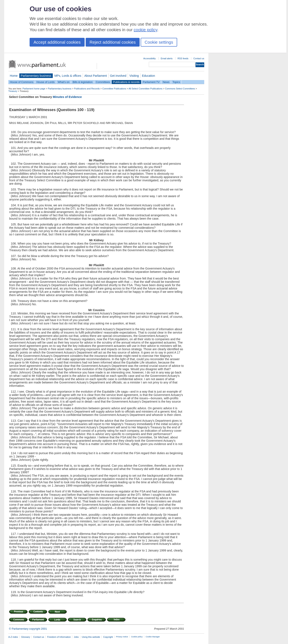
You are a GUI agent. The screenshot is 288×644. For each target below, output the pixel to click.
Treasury (13, 91)
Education (148, 76)
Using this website (91, 637)
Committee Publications (114, 89)
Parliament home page (34, 89)
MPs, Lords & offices (68, 76)
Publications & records (126, 82)
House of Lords (46, 82)
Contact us (199, 58)
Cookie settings (159, 42)
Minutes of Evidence (67, 97)
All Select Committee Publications (146, 89)
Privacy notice (122, 637)
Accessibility (150, 58)
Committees (103, 82)
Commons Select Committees (180, 89)
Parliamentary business (36, 76)
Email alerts (167, 58)
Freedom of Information (59, 637)
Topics (176, 82)
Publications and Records (87, 89)
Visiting (134, 76)
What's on (64, 82)
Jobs (76, 637)
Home (14, 76)
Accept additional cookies (57, 42)
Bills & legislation (83, 82)
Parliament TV (151, 82)
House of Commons (22, 82)
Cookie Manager (153, 637)
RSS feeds (183, 58)
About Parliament (96, 76)
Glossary (26, 637)
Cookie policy (137, 637)
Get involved (118, 76)
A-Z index (13, 637)
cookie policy (146, 30)
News (166, 82)
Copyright (108, 637)
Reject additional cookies (113, 42)
